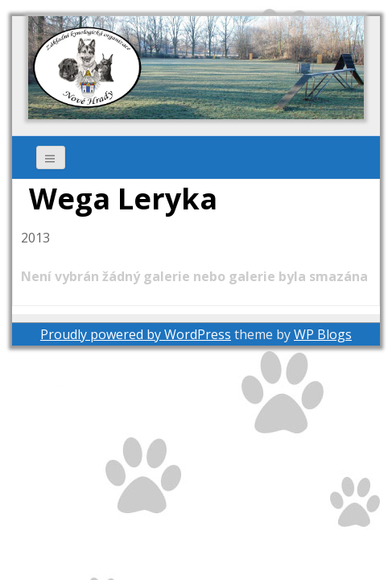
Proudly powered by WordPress (136, 334)
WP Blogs (323, 334)
